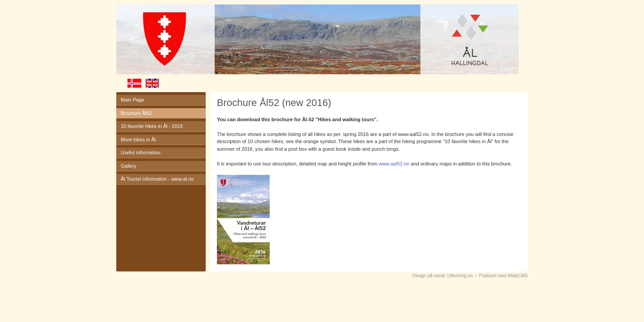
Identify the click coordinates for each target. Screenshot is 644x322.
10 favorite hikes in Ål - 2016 (152, 126)
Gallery (129, 166)
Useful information (141, 153)
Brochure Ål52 (136, 113)
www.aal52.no (394, 164)
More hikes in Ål (138, 140)
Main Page (133, 100)
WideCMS (518, 276)
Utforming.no (460, 276)
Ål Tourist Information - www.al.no (157, 179)
